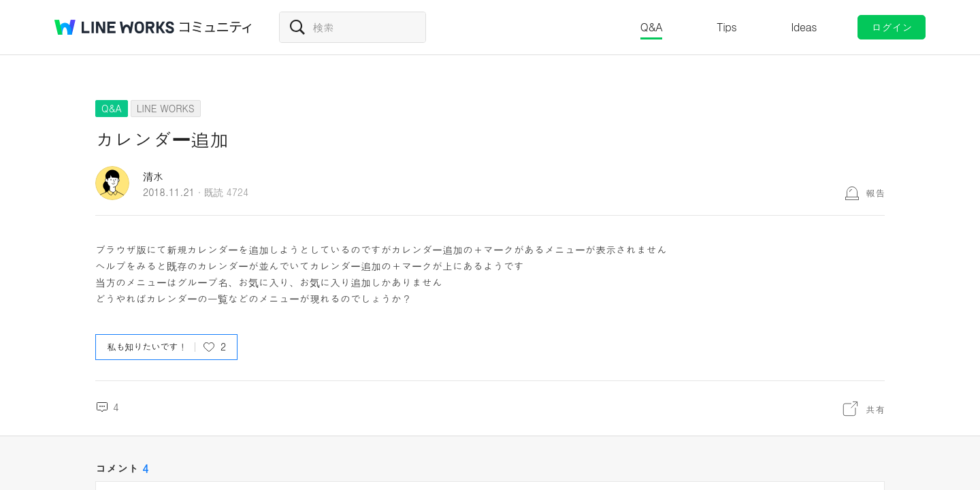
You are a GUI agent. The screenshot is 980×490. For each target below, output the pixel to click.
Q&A (652, 27)
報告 (875, 193)
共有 (875, 409)
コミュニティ (216, 27)
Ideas (804, 27)
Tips (726, 27)
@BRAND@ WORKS (114, 27)
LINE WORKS (166, 108)
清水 (153, 176)
